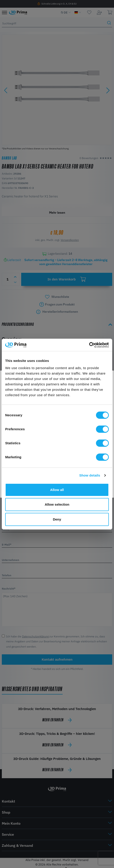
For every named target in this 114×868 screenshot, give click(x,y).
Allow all (57, 490)
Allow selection (57, 504)
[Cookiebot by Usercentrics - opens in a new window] (89, 345)
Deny (57, 519)
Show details (90, 475)
